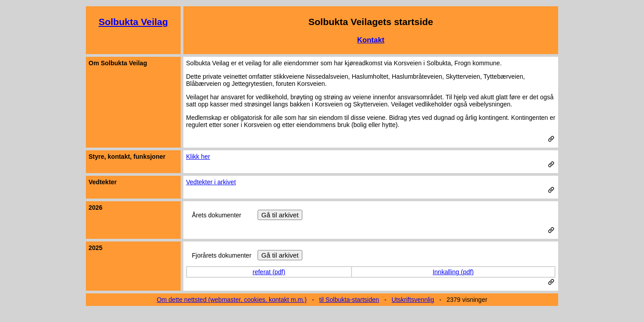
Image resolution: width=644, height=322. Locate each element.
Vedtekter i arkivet (211, 182)
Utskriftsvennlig (413, 300)
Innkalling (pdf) (453, 272)
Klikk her (198, 157)
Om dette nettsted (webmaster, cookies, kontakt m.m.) (231, 300)
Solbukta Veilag (133, 22)
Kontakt (371, 40)
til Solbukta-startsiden (349, 300)
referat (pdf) (269, 272)
